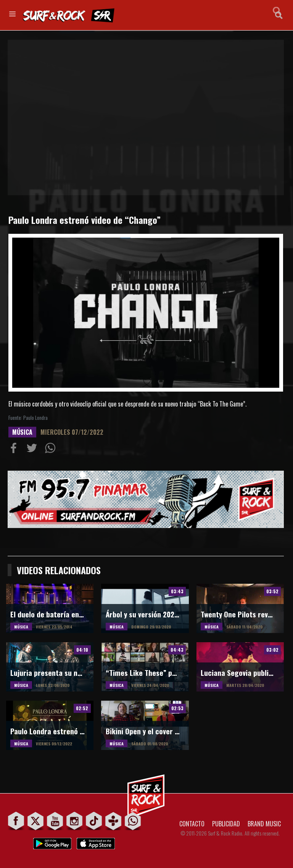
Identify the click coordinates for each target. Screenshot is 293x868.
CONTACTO (192, 824)
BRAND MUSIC (264, 824)
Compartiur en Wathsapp (52, 450)
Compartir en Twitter (34, 450)
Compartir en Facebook (15, 450)
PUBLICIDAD (226, 824)
